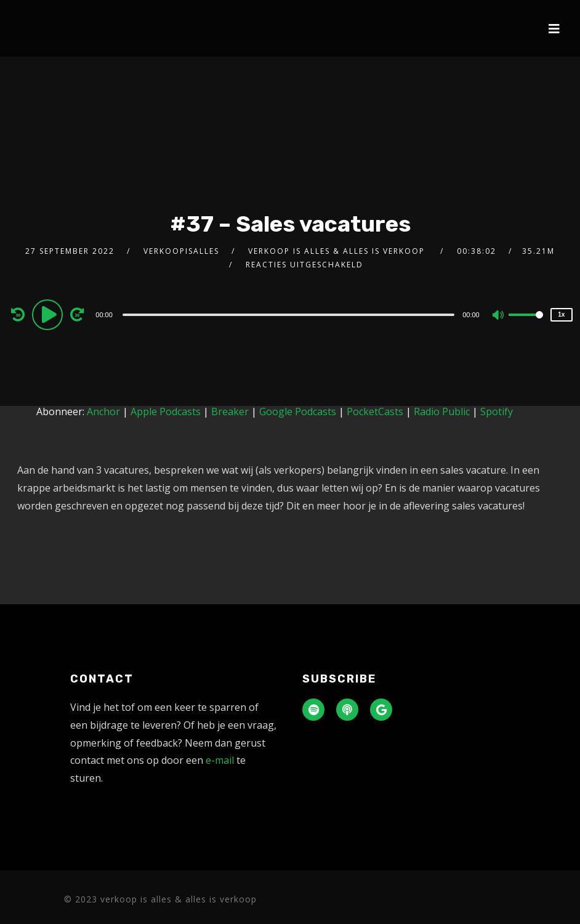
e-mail (220, 760)
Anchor (103, 411)
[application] (290, 314)
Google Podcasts (298, 411)
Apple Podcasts (166, 411)
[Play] (49, 314)
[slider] (288, 315)
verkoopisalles (181, 251)
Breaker (230, 411)
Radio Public (442, 411)
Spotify (497, 411)
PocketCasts (375, 411)
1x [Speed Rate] (561, 314)
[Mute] (499, 316)
